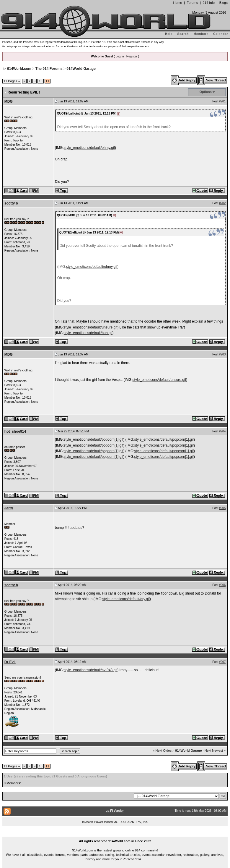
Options (205, 92)
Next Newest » (215, 751)
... (115, 834)
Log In (120, 56)
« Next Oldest (163, 751)
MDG (9, 102)
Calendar (221, 34)
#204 (222, 431)
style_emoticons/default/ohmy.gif (89, 148)
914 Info (209, 3)
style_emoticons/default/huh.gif (88, 333)
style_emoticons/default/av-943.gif (90, 670)
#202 (222, 203)
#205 (222, 508)
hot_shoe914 (15, 431)
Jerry (9, 508)
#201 (222, 101)
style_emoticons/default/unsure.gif (90, 327)
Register (132, 56)
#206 (222, 585)
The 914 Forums (49, 69)
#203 (222, 354)
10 (40, 81)
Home (177, 3)
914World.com (19, 69)
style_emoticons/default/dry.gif (126, 599)
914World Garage (81, 69)
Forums (192, 3)
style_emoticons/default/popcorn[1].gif (93, 439)
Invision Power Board (97, 822)
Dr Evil (10, 662)
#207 (222, 662)
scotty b (11, 203)
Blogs (224, 3)
